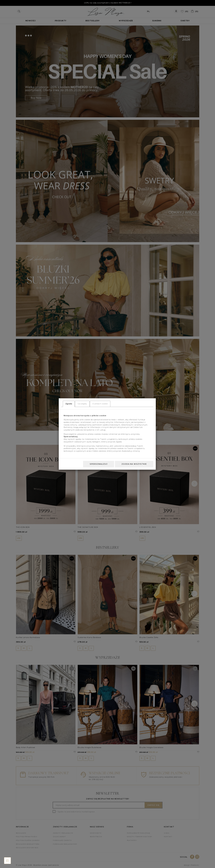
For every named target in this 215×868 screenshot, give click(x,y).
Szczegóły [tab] (82, 404)
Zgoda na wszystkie (134, 464)
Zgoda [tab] (69, 404)
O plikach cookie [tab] (100, 404)
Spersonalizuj (99, 464)
